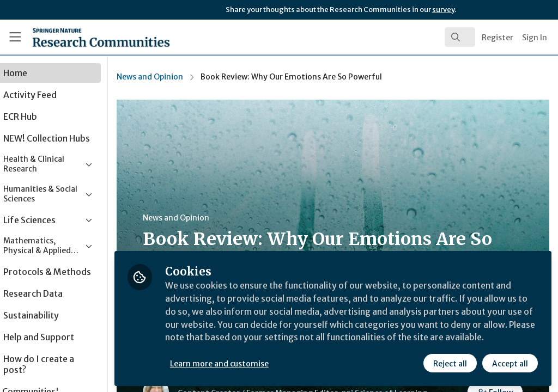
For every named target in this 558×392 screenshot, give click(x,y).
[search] (460, 37)
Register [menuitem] (498, 38)
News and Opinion (181, 77)
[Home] (82, 37)
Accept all (510, 363)
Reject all (450, 363)
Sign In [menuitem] (535, 38)
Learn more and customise (251, 363)
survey (443, 10)
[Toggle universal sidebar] (15, 37)
